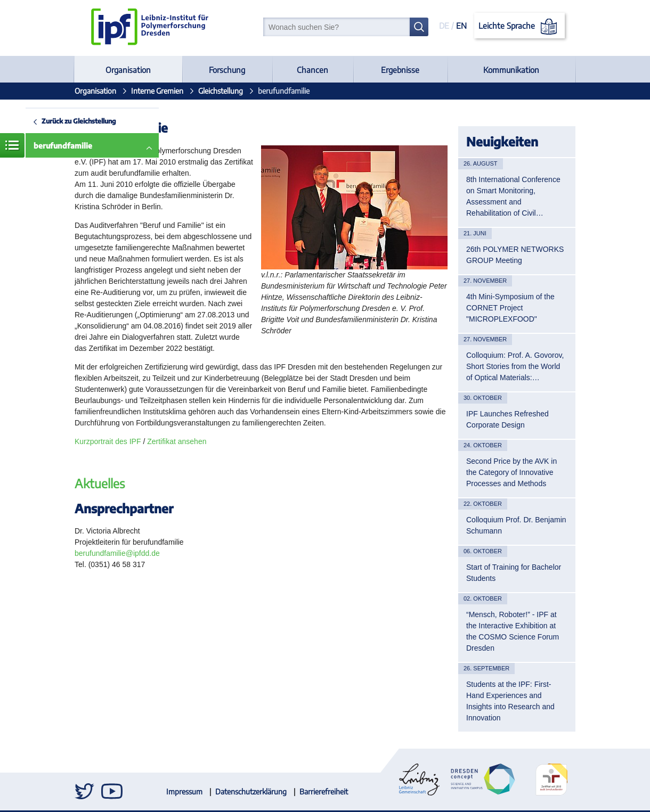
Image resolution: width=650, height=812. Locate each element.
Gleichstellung (221, 91)
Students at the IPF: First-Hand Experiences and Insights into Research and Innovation (510, 701)
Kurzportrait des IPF (109, 441)
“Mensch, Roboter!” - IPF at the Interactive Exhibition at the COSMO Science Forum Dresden (513, 631)
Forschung (227, 70)
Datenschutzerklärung (251, 792)
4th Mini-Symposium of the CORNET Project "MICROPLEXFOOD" (510, 308)
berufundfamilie (63, 146)
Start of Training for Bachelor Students (514, 573)
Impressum (184, 792)
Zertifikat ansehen (177, 441)
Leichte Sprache (520, 27)
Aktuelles (100, 483)
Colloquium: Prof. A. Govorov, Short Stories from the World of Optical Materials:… (515, 366)
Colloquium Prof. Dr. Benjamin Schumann (516, 525)
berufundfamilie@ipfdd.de (117, 553)
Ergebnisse (400, 70)
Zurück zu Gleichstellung (79, 121)
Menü (12, 145)
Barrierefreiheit (324, 792)
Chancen (312, 70)
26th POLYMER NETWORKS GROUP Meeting (515, 255)
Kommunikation (511, 70)
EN (461, 26)
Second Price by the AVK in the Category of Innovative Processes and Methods (511, 472)
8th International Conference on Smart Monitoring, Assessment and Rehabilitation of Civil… (513, 196)
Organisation (128, 70)
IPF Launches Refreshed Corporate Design (507, 419)
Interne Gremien (157, 91)
